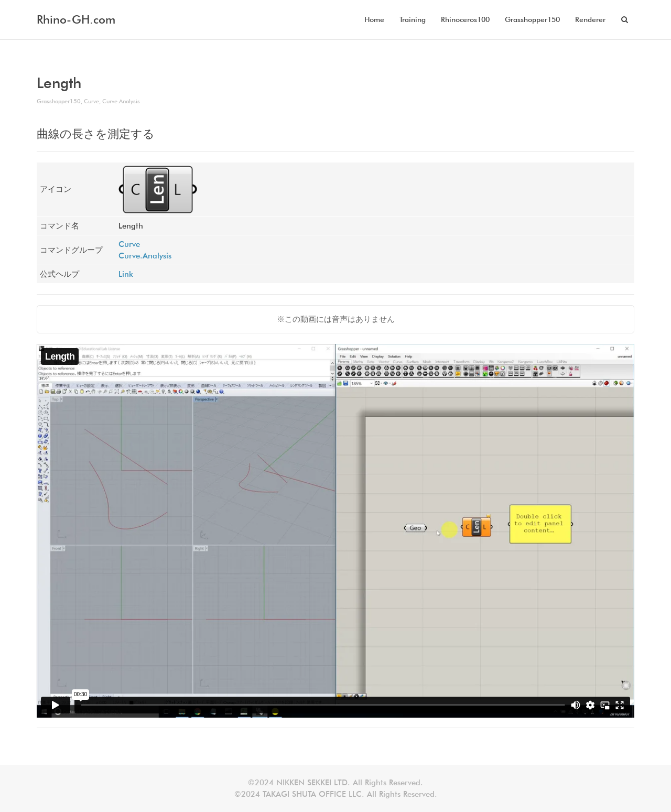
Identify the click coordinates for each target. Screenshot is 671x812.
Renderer (590, 19)
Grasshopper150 (532, 19)
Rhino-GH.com (76, 19)
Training (413, 19)
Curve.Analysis (121, 101)
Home (374, 19)
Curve (91, 101)
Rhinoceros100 (465, 19)
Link (126, 274)
